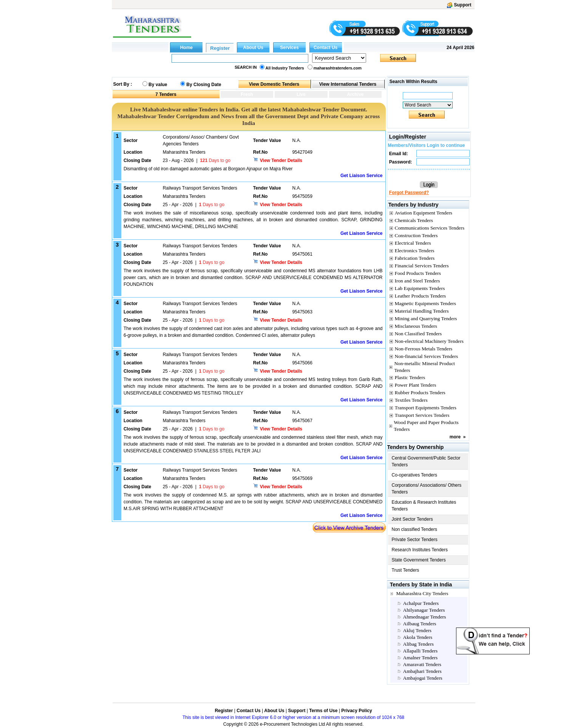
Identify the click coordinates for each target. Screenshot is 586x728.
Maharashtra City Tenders (422, 593)
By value (158, 85)
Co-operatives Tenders (415, 475)
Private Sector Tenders (415, 540)
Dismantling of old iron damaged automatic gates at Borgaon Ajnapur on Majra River (208, 169)
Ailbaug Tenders (420, 624)
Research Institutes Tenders (420, 550)
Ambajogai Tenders (423, 678)
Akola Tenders (418, 637)
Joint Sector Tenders (412, 519)
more (455, 437)
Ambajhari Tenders (422, 671)
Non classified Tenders (415, 529)
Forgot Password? (409, 193)
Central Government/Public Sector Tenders (426, 461)
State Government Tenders (419, 560)
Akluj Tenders (417, 630)
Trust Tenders (406, 570)
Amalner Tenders (421, 658)
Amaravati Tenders (422, 664)
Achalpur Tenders (421, 603)
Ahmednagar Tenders (425, 617)
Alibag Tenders (418, 644)
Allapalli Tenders (421, 651)
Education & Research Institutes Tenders (424, 506)
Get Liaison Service (361, 176)
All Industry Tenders (285, 68)
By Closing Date (204, 85)
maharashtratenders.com (338, 68)
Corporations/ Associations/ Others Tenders (427, 489)
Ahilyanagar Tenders (424, 610)
